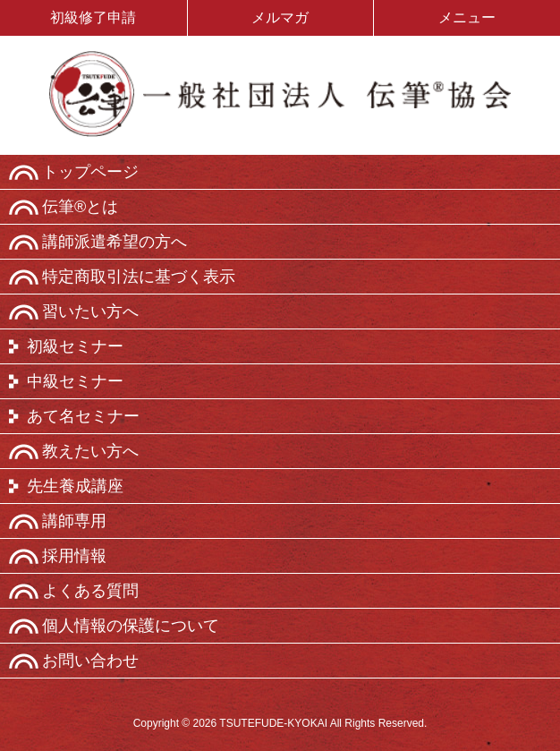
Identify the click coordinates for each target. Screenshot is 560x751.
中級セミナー (75, 381)
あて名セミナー (83, 416)
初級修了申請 (93, 17)
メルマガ (280, 17)
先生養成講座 (75, 486)
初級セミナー (75, 346)
